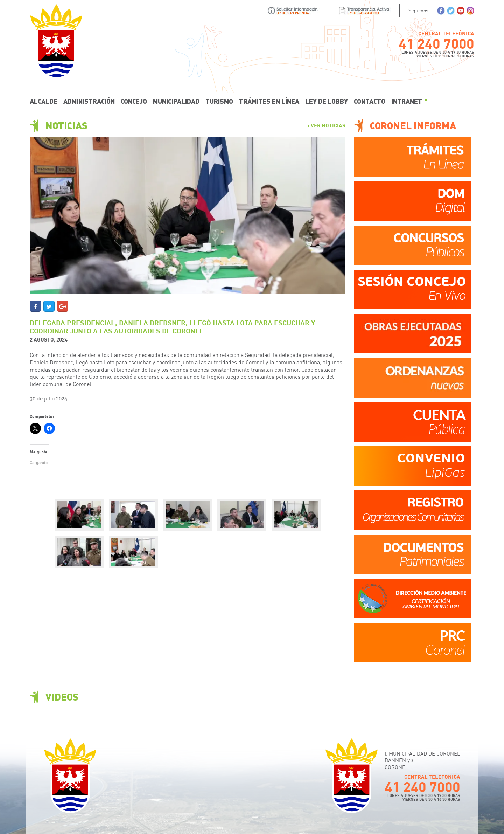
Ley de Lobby (327, 101)
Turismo (219, 101)
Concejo (134, 101)
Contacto (370, 101)
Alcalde (44, 101)
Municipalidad (176, 101)
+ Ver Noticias (326, 126)
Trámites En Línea (269, 101)
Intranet (407, 101)
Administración (89, 101)
